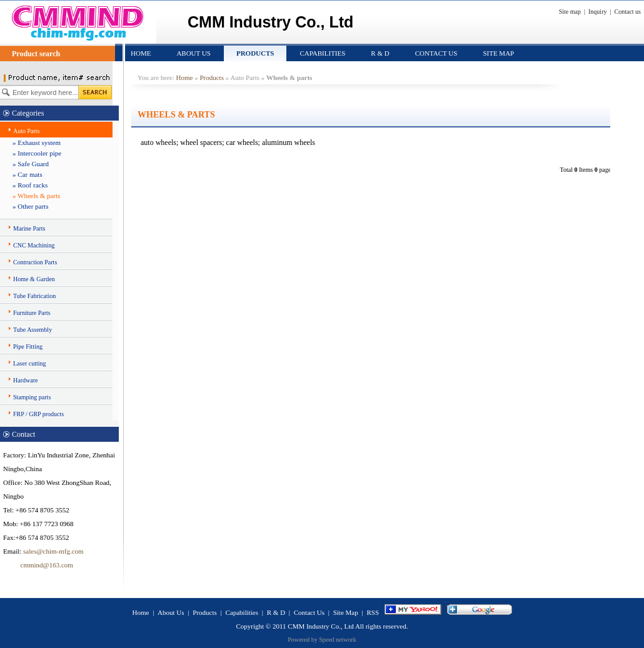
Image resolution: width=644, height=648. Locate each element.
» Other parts (30, 206)
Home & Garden (34, 279)
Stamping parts (32, 397)
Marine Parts (29, 228)
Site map (570, 12)
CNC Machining (34, 245)
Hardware (25, 380)
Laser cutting (29, 363)
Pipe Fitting (28, 346)
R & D (380, 53)
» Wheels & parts (36, 196)
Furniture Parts (32, 313)
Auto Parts (27, 131)
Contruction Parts (35, 262)
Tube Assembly (33, 330)
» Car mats (28, 174)
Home (141, 53)
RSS (373, 612)
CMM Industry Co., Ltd (320, 626)
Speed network (338, 640)
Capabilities (322, 53)
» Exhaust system (37, 142)
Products (255, 53)
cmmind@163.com (38, 565)
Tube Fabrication (34, 296)
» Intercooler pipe (37, 153)
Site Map (498, 53)
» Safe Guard (31, 164)
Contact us (628, 12)
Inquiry (597, 12)
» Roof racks (30, 185)
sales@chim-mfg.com (53, 551)
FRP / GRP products (38, 414)
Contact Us (436, 53)
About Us (194, 53)
